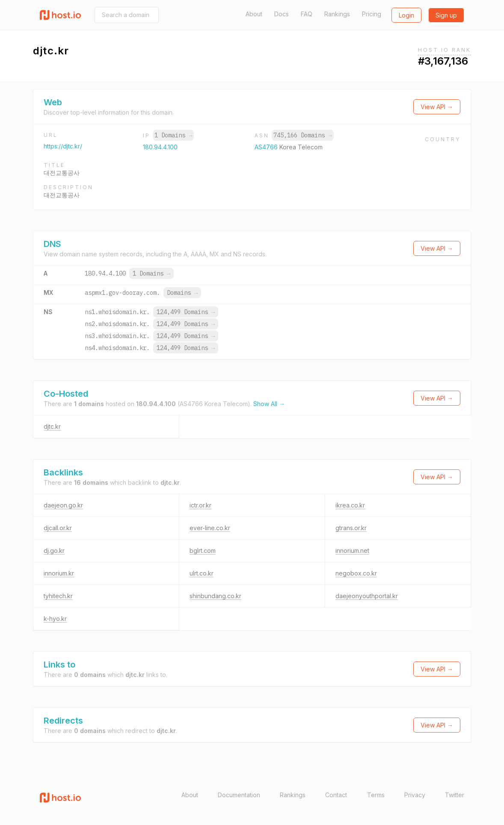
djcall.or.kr (58, 528)
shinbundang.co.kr (215, 596)
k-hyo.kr (55, 619)
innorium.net (352, 550)
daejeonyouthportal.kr (367, 596)
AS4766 (267, 147)
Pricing (372, 14)
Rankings (337, 14)
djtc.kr (52, 426)
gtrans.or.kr (351, 528)
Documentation (239, 795)
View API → (437, 107)
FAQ (307, 14)
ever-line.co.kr (210, 528)
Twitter (455, 795)
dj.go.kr (54, 550)
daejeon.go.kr (63, 505)
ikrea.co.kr (350, 505)
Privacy (415, 795)
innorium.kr (59, 573)
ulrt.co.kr (202, 573)
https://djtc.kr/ (63, 146)
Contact (336, 795)
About (254, 14)
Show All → (269, 404)
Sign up (446, 15)
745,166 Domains (302, 135)
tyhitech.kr (58, 596)
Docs (282, 14)
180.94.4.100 (160, 147)
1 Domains (173, 135)
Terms (376, 795)
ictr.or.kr (200, 505)
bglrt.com (203, 550)
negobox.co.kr (356, 573)
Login (406, 15)
